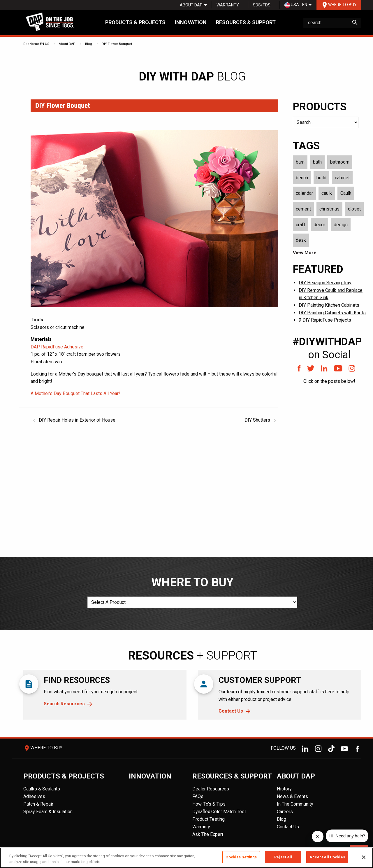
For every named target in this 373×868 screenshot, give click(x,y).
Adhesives (34, 796)
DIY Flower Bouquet (117, 44)
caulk (327, 193)
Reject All (283, 857)
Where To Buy (339, 5)
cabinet (342, 178)
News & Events (292, 796)
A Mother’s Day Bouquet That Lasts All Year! (75, 393)
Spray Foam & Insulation (48, 812)
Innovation (191, 22)
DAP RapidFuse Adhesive (57, 347)
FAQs (198, 796)
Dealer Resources (211, 789)
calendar (304, 193)
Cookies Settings (241, 857)
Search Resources (64, 704)
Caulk (346, 193)
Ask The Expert (208, 834)
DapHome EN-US (36, 44)
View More (305, 253)
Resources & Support (246, 22)
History (284, 789)
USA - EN (296, 5)
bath (317, 162)
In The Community (295, 804)
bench (302, 178)
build (321, 178)
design (341, 225)
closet (354, 209)
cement (303, 209)
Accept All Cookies (327, 857)
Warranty (228, 5)
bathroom (340, 162)
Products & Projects (135, 22)
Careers (285, 812)
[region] (186, 858)
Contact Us (231, 711)
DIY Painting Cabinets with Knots (332, 313)
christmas (329, 209)
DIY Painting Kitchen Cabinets (329, 305)
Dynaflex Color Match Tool (219, 812)
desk (301, 240)
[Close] (364, 857)
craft (300, 225)
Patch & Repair (38, 804)
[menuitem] (191, 5)
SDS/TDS (262, 5)
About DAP (191, 5)
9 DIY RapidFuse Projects (325, 320)
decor (319, 225)
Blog (89, 44)
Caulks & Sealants (42, 789)
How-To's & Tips (209, 804)
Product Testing (209, 819)
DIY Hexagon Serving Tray (325, 283)
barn (300, 162)
